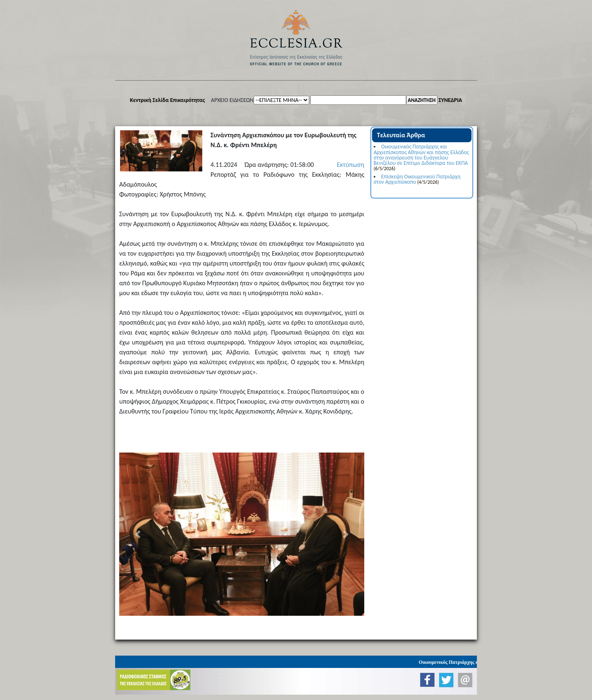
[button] (138, 534)
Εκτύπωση (350, 165)
